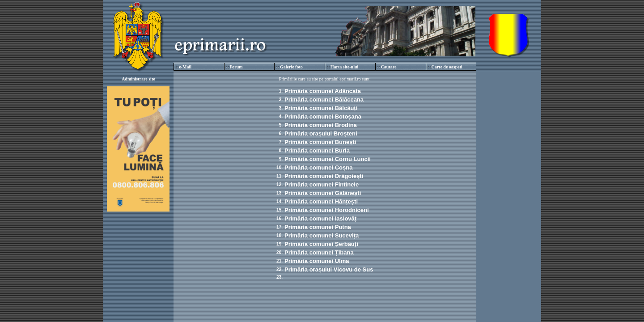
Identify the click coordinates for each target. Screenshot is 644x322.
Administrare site (138, 79)
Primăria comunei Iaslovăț (320, 218)
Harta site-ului (345, 67)
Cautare (389, 67)
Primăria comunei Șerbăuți (321, 244)
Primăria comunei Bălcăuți (321, 108)
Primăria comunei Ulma (317, 261)
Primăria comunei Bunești (320, 142)
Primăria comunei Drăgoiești (324, 176)
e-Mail (185, 67)
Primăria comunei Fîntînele (322, 184)
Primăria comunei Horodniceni (327, 210)
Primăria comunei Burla (317, 150)
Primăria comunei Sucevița (322, 235)
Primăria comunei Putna (318, 227)
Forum (236, 67)
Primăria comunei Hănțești (321, 201)
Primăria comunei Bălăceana (324, 100)
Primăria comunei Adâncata (323, 91)
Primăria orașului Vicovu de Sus (329, 269)
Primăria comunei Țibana (319, 252)
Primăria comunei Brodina (321, 125)
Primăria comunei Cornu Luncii (328, 159)
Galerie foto (291, 67)
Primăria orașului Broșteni (321, 133)
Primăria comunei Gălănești (323, 193)
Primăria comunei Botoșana (323, 117)
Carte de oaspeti (447, 67)
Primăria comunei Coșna (318, 167)
